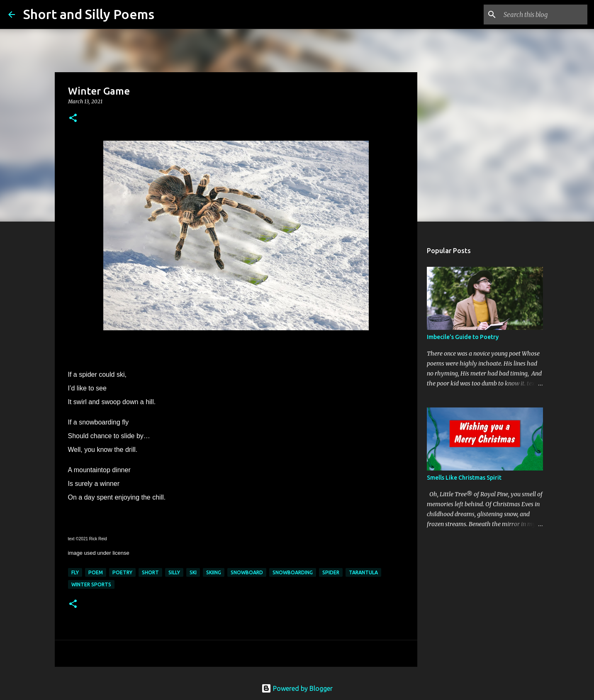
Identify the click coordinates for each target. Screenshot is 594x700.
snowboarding (293, 572)
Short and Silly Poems (89, 14)
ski (193, 572)
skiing (214, 572)
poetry (122, 572)
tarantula (363, 572)
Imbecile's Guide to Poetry (463, 337)
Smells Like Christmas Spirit (464, 478)
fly (75, 572)
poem (96, 572)
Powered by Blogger (297, 688)
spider (331, 572)
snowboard (247, 572)
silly (174, 572)
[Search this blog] (544, 15)
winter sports (91, 584)
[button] (73, 118)
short (150, 572)
